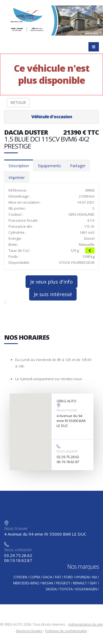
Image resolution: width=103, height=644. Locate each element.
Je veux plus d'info (51, 282)
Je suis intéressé (53, 294)
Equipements (49, 166)
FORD (68, 577)
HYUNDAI (83, 577)
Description (19, 166)
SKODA (51, 589)
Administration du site (86, 624)
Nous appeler (67, 451)
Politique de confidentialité (66, 631)
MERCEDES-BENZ (26, 583)
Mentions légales (29, 631)
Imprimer (17, 177)
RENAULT (80, 583)
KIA (95, 577)
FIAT (58, 577)
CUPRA (35, 577)
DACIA (48, 577)
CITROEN (20, 577)
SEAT (93, 583)
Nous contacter (18, 550)
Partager (78, 166)
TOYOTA (66, 589)
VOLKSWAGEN (86, 589)
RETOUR (18, 102)
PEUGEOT (63, 583)
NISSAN (47, 583)
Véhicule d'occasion (52, 117)
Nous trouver (67, 410)
